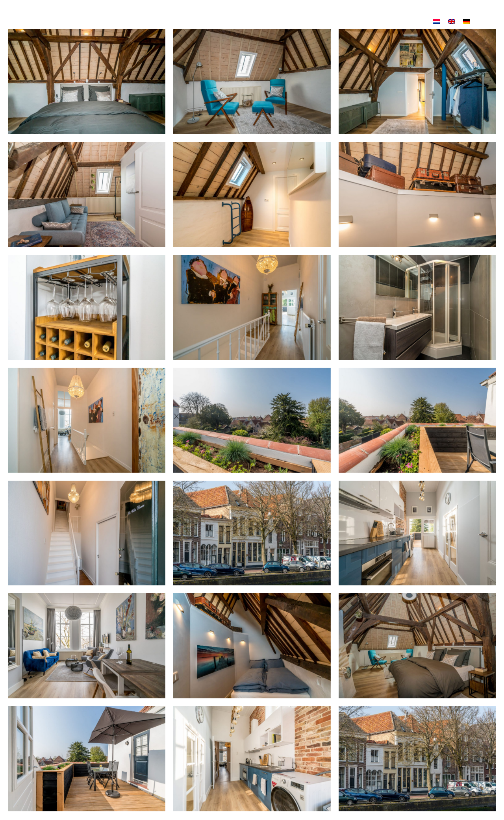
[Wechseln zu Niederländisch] (437, 23)
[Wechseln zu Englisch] (452, 23)
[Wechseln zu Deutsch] (467, 23)
